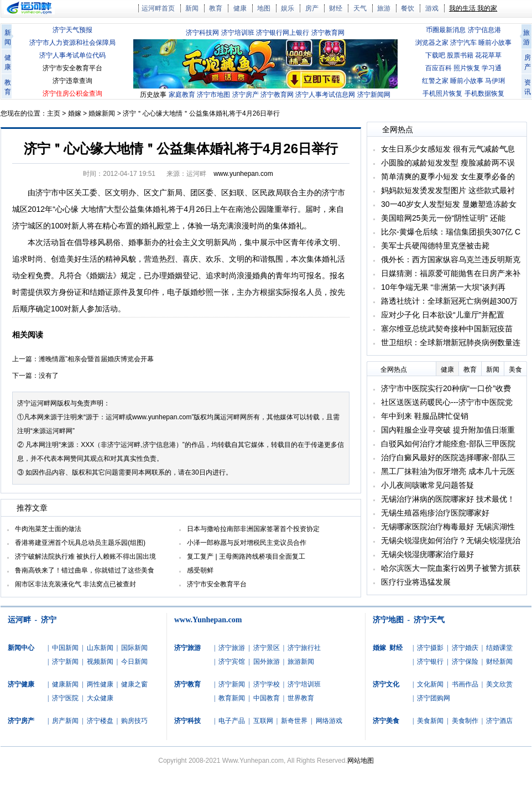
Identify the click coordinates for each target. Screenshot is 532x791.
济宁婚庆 (465, 648)
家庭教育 (182, 95)
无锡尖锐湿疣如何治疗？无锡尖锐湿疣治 (451, 540)
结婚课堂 (499, 648)
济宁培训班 (238, 33)
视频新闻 (100, 662)
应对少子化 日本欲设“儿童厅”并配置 (443, 315)
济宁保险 (465, 662)
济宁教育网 (328, 33)
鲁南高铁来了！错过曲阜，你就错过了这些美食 (85, 570)
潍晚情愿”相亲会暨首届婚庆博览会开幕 (96, 359)
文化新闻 (430, 684)
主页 (54, 113)
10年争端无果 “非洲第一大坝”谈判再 (443, 287)
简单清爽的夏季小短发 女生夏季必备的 (448, 176)
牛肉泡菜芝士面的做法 (48, 529)
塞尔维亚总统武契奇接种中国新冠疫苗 (447, 329)
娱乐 (288, 8)
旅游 (384, 8)
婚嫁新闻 (102, 113)
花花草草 (488, 55)
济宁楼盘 (100, 721)
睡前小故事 (495, 43)
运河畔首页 (158, 8)
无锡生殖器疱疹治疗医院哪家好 (435, 513)
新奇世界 (294, 721)
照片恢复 (467, 68)
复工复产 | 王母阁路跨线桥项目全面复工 (246, 556)
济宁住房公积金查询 (72, 93)
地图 (264, 8)
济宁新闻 (65, 662)
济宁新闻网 (374, 95)
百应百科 (439, 68)
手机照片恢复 (442, 93)
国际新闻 (134, 648)
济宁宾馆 (232, 662)
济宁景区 (267, 648)
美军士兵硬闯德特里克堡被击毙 (435, 246)
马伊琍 (495, 81)
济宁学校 (267, 684)
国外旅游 (267, 662)
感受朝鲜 (200, 570)
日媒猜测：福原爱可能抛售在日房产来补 (451, 273)
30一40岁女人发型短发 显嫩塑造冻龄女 (449, 204)
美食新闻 (430, 721)
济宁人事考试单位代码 (72, 55)
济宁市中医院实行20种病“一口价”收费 (446, 388)
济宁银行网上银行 (283, 33)
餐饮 (408, 8)
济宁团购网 (434, 698)
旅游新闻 (301, 662)
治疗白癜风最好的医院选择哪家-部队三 (448, 457)
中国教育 (267, 698)
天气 (360, 8)
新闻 (192, 8)
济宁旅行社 (304, 648)
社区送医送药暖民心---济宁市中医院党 (447, 402)
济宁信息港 (484, 30)
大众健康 (100, 698)
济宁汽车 (463, 43)
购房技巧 (134, 721)
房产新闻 (65, 721)
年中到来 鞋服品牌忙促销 (425, 416)
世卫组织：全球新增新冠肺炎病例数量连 (451, 342)
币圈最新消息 (446, 30)
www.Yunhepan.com (208, 620)
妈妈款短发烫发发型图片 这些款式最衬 (448, 190)
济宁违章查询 (72, 81)
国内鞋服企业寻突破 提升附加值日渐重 (448, 430)
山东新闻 (100, 648)
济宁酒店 (499, 721)
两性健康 (100, 684)
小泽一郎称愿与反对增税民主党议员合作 (247, 543)
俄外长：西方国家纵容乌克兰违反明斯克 (451, 259)
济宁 (49, 620)
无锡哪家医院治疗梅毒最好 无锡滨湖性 (448, 527)
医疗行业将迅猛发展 (416, 582)
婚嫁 (75, 113)
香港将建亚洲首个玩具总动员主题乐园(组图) (80, 543)
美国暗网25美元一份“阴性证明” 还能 (443, 218)
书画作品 (465, 684)
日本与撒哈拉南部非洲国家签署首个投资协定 (253, 529)
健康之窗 (134, 684)
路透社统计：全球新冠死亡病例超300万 (449, 301)
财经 (336, 8)
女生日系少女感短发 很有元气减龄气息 (448, 149)
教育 (216, 8)
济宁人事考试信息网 (325, 95)
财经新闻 (499, 662)
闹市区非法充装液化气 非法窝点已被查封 (75, 584)
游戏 (432, 8)
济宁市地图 (213, 95)
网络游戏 (329, 721)
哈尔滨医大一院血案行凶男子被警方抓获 (451, 568)
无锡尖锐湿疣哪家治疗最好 (427, 554)
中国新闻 (65, 648)
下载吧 (435, 55)
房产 (312, 8)
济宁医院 (65, 698)
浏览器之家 (432, 43)
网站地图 (361, 761)
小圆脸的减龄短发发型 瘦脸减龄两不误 (448, 163)
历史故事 (153, 95)
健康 (240, 8)
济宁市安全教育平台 (72, 68)
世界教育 (301, 698)
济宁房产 (246, 95)
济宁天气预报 (72, 30)
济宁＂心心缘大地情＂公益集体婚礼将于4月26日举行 (201, 113)
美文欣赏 (499, 684)
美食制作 (465, 721)
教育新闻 (232, 698)
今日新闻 (134, 662)
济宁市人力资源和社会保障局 (72, 43)
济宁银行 (430, 662)
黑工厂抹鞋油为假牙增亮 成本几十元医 (448, 471)
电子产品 (232, 721)
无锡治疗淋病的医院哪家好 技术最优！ (448, 499)
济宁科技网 (202, 33)
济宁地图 (388, 620)
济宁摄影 (430, 648)
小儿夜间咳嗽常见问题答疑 (427, 485)
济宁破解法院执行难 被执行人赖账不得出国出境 (85, 556)
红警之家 (435, 81)
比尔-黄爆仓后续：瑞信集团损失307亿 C (451, 232)
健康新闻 (65, 684)
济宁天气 (429, 620)
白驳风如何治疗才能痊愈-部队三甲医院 (448, 444)
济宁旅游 (232, 648)
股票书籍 (460, 55)
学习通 (492, 68)
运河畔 (19, 620)
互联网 (263, 721)
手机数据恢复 (484, 93)
